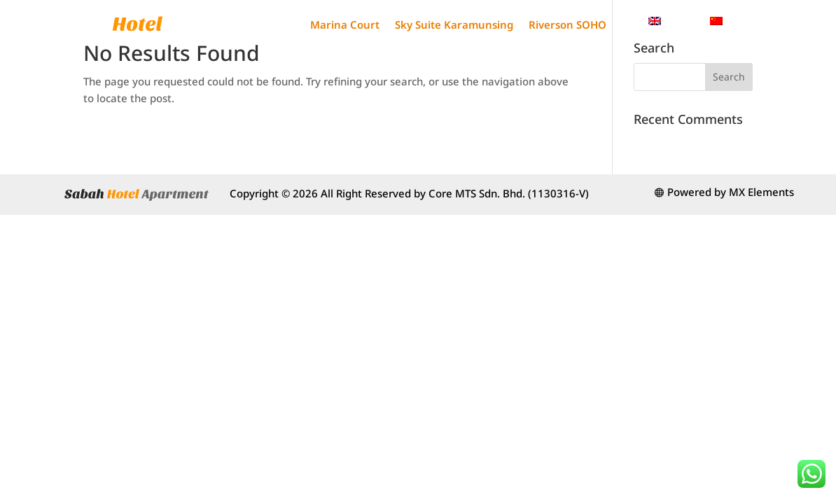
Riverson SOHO (567, 24)
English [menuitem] (680, 20)
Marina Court (345, 24)
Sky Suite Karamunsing (454, 24)
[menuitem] (672, 21)
